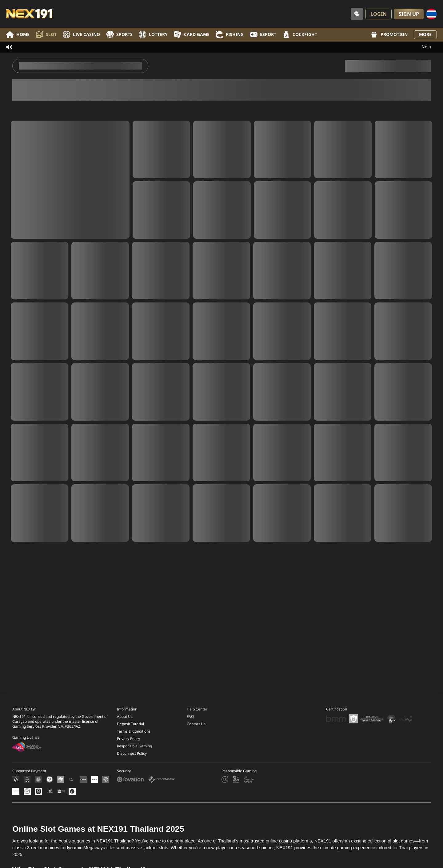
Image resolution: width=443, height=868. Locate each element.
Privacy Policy (128, 747)
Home (18, 35)
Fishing (230, 35)
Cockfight (300, 35)
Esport (263, 35)
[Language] (431, 14)
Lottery (153, 35)
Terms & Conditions (134, 740)
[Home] (29, 14)
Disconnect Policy (132, 762)
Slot (46, 35)
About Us (125, 725)
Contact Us (196, 733)
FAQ (190, 725)
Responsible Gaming (134, 755)
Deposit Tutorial (130, 733)
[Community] (357, 14)
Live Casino (81, 35)
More (425, 35)
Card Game (192, 35)
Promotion (389, 35)
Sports (119, 35)
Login (379, 14)
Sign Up (409, 14)
